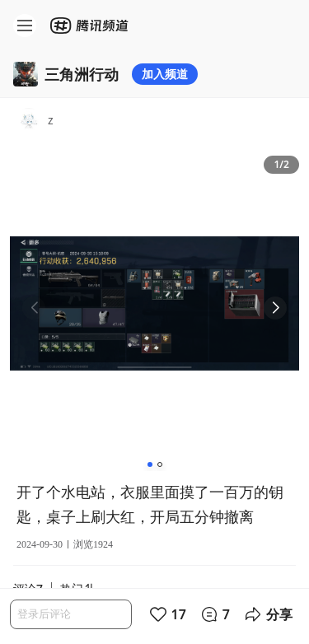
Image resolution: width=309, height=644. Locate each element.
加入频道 (165, 74)
